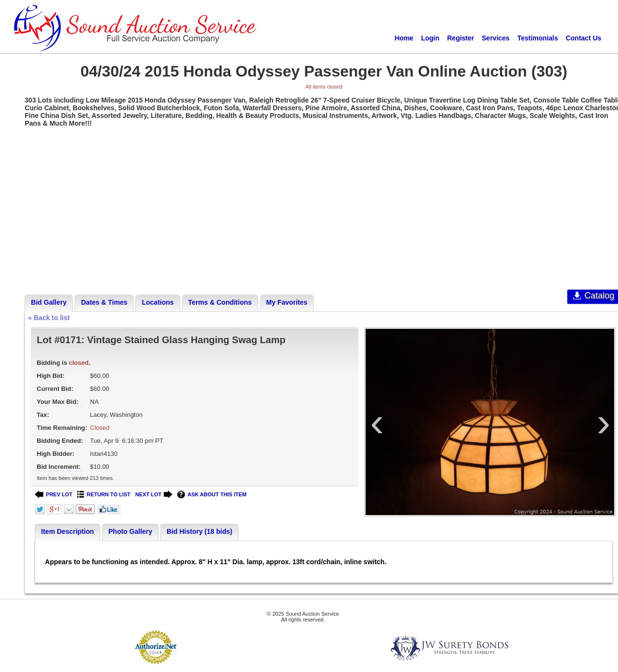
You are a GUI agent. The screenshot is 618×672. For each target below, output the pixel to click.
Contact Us (583, 38)
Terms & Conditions (220, 302)
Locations (158, 302)
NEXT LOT (154, 495)
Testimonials (538, 38)
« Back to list (49, 318)
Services (496, 38)
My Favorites (287, 302)
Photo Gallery (130, 531)
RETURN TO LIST (104, 495)
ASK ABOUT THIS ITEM (212, 495)
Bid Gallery (49, 302)
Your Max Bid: (57, 402)
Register (460, 38)
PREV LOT (53, 495)
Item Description (67, 531)
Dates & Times (104, 302)
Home (404, 38)
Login (430, 38)
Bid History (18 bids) (199, 531)
